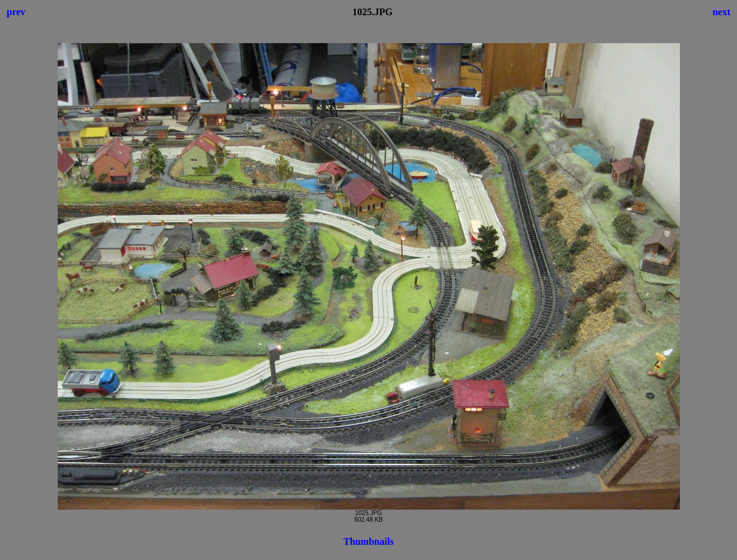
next (722, 12)
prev (16, 12)
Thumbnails (368, 541)
